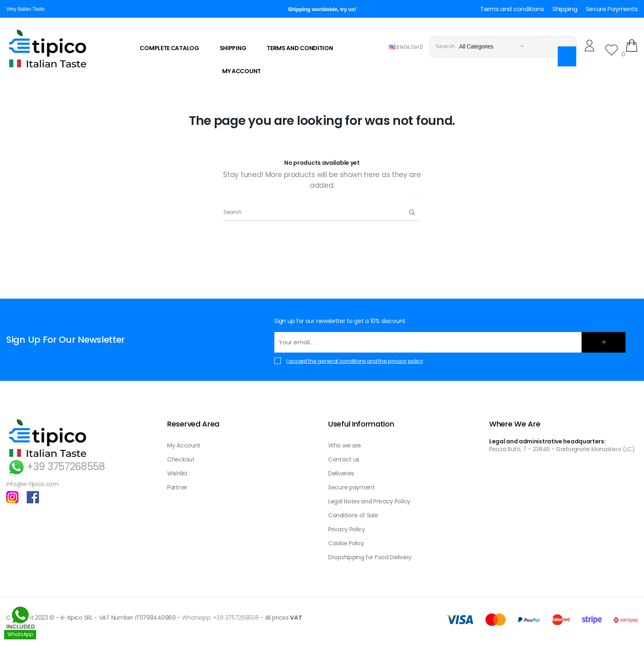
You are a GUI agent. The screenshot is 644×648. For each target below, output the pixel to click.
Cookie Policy (346, 543)
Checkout (181, 459)
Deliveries (341, 473)
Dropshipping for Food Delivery (370, 557)
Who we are (345, 445)
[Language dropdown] (406, 47)
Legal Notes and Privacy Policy (369, 501)
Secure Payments (612, 9)
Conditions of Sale (353, 515)
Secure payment (352, 487)
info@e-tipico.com (32, 484)
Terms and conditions (512, 9)
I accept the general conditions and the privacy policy (355, 361)
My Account (184, 445)
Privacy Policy (347, 529)
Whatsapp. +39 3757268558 (220, 618)
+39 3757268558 (56, 467)
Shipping (565, 9)
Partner (177, 487)
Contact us (344, 459)
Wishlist (177, 473)
